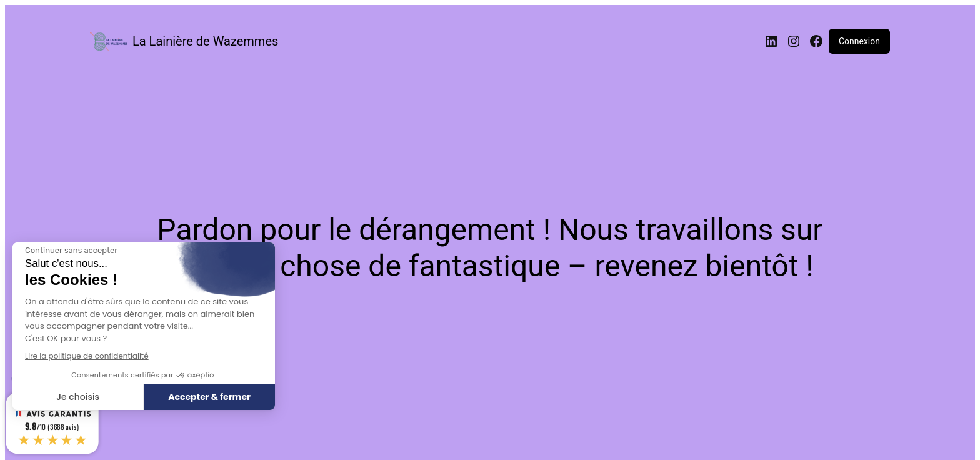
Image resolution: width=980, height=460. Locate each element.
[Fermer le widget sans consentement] (71, 251)
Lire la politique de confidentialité (87, 356)
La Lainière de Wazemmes (205, 41)
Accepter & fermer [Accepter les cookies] (209, 397)
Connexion (859, 41)
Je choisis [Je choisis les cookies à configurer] (78, 397)
